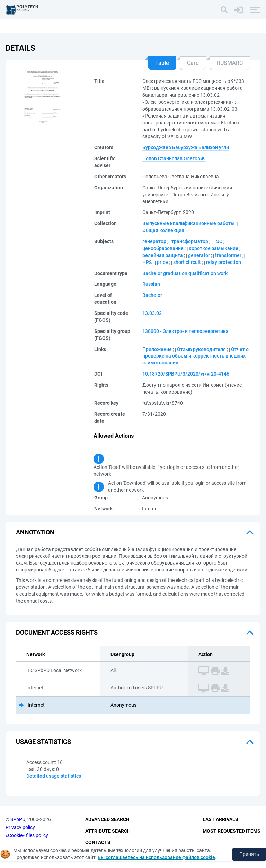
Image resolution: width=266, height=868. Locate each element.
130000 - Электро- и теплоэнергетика (185, 331)
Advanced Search (107, 820)
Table (162, 63)
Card (193, 63)
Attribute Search (108, 831)
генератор (154, 241)
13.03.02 (152, 313)
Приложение (157, 349)
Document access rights (57, 632)
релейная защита (163, 255)
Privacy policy (20, 827)
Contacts (98, 842)
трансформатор (190, 241)
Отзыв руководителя (201, 349)
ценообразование (163, 248)
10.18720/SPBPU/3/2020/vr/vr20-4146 (186, 374)
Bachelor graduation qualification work (185, 273)
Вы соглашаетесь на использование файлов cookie (156, 857)
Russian (151, 284)
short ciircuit (187, 262)
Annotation (35, 532)
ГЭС (218, 241)
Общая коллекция (163, 230)
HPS (147, 262)
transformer (228, 255)
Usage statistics (43, 742)
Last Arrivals (220, 820)
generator (199, 255)
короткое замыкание (214, 248)
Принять (249, 854)
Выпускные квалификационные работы (188, 223)
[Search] (224, 10)
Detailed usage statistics (54, 776)
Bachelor (152, 295)
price (162, 262)
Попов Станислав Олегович (174, 158)
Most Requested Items (232, 831)
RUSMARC (230, 63)
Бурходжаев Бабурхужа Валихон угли (186, 147)
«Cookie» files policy (27, 835)
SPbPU (18, 820)
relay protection (224, 262)
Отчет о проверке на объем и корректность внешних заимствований (196, 356)
